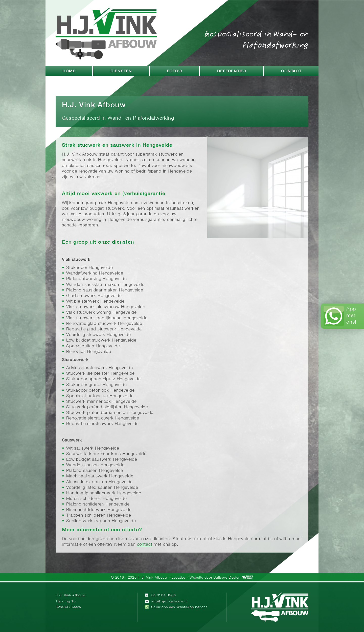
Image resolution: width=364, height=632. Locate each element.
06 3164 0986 (164, 595)
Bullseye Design (227, 578)
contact (145, 545)
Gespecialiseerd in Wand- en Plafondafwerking (257, 39)
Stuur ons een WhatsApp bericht (179, 607)
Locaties (179, 578)
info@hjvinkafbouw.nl (169, 602)
